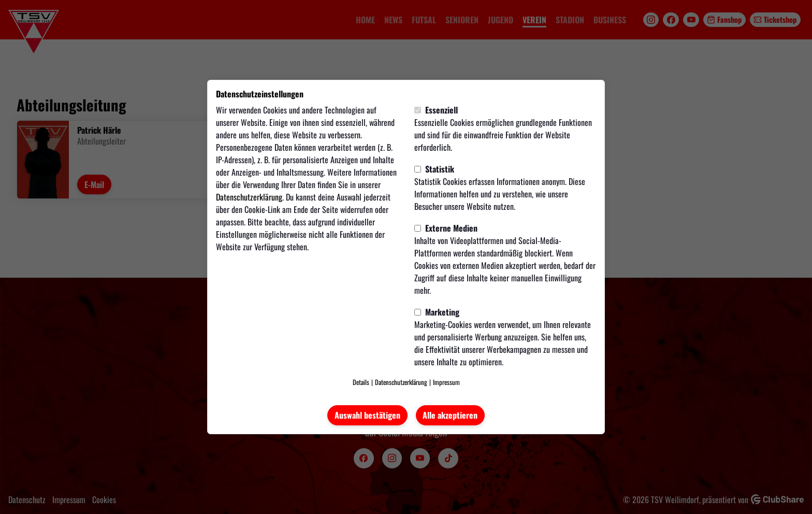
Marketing (437, 312)
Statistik (434, 169)
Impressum (446, 382)
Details (361, 382)
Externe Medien (446, 228)
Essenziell (436, 110)
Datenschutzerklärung (249, 197)
